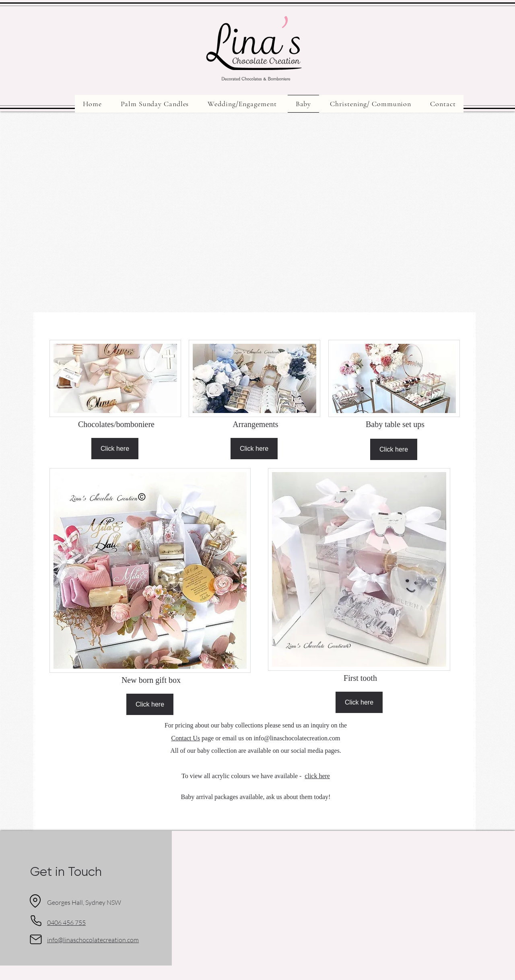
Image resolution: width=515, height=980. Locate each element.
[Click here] (115, 449)
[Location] (35, 901)
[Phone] (36, 921)
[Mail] (36, 939)
